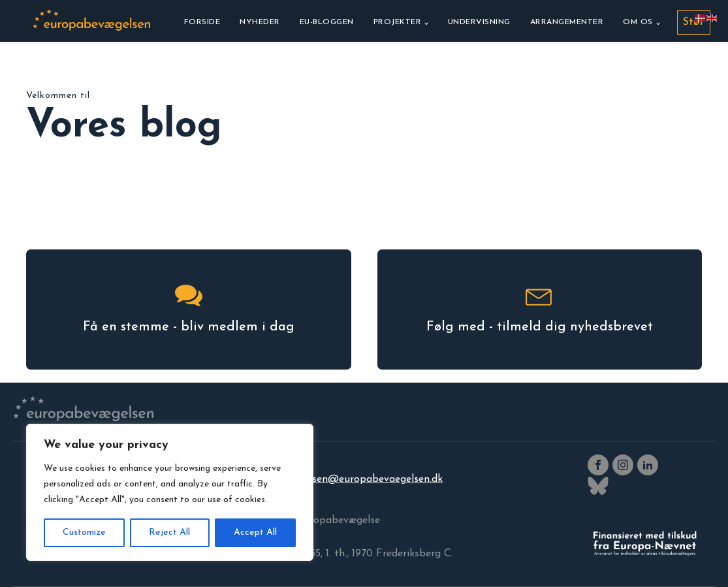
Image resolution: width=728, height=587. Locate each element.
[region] (170, 492)
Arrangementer (567, 22)
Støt (693, 22)
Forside (202, 22)
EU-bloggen (327, 22)
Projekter (398, 22)
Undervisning (479, 22)
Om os (638, 22)
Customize (84, 532)
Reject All (169, 532)
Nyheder (260, 22)
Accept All (255, 532)
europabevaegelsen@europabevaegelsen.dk (340, 479)
